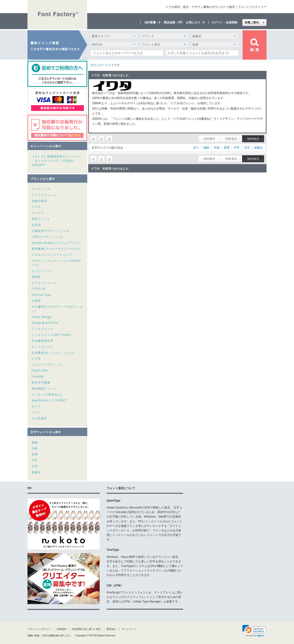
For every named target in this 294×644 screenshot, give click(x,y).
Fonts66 (38, 377)
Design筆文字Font (45, 323)
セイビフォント (42, 271)
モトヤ (36, 406)
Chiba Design (42, 317)
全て (196, 148)
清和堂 (36, 277)
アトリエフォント (44, 195)
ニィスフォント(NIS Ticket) (51, 335)
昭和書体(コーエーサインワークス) (56, 249)
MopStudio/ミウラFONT (49, 400)
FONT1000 (40, 371)
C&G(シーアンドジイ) (47, 237)
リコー (36, 412)
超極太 (36, 472)
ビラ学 (36, 359)
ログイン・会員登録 (224, 22)
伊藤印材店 (39, 201)
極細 (35, 442)
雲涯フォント (41, 219)
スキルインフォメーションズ (52, 255)
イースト (38, 213)
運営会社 (111, 629)
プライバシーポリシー (39, 629)
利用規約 (62, 629)
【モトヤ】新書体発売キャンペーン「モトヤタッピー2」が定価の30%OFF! (56, 161)
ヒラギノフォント (44, 283)
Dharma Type (41, 295)
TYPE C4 (38, 289)
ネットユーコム (42, 347)
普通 (35, 454)
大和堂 (36, 301)
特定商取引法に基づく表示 (87, 629)
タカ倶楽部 (39, 418)
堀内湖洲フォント (44, 389)
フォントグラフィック (47, 365)
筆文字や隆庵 (41, 383)
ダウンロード (99, 65)
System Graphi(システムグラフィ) (56, 243)
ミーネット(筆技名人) (47, 395)
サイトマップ (129, 629)
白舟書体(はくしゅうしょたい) (53, 353)
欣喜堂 (36, 225)
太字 (35, 466)
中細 (35, 448)
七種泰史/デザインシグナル (51, 231)
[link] (254, 631)
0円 (180, 22)
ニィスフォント (42, 329)
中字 (35, 460)
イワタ (36, 207)
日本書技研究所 (42, 341)
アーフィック (41, 189)
